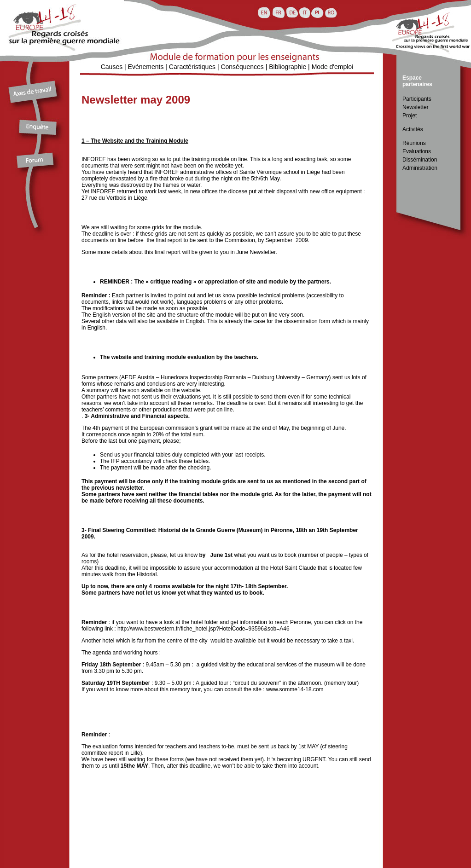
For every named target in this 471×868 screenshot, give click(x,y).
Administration (420, 168)
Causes (112, 67)
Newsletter (416, 107)
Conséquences (242, 67)
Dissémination (420, 160)
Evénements (146, 67)
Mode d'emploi (333, 67)
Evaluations (417, 151)
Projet (410, 116)
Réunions (414, 143)
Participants (417, 99)
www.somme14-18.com (295, 689)
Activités (413, 129)
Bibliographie (288, 67)
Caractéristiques (192, 67)
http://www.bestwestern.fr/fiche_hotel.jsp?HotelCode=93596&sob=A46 (204, 629)
